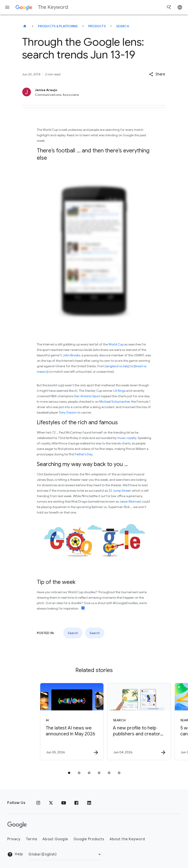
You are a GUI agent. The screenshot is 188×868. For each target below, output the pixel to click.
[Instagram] (38, 803)
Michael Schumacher (115, 402)
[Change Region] (65, 854)
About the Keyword (127, 839)
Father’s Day (84, 454)
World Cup (116, 344)
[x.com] (51, 803)
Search (123, 26)
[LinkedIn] (89, 803)
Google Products (89, 839)
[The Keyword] (25, 26)
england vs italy (118, 366)
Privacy (14, 839)
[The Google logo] (17, 825)
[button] (157, 74)
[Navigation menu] (7, 7)
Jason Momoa (130, 501)
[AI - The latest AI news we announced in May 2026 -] (60, 722)
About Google (55, 839)
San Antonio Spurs (87, 396)
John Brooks (71, 355)
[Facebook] (76, 803)
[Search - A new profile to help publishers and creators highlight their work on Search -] (127, 722)
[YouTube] (64, 803)
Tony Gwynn (68, 412)
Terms (31, 839)
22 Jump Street (119, 491)
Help (15, 854)
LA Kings (119, 391)
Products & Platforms (58, 26)
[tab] (69, 773)
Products (97, 26)
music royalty (127, 438)
